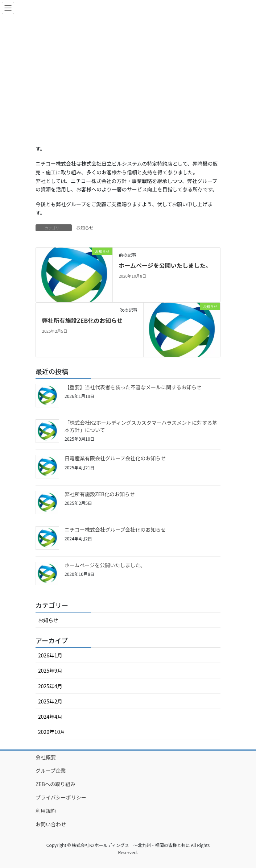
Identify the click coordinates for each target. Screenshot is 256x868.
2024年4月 (50, 717)
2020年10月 (52, 732)
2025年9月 (50, 670)
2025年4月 (50, 686)
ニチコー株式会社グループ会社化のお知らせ (115, 529)
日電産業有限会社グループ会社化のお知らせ (115, 458)
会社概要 (46, 757)
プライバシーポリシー (61, 797)
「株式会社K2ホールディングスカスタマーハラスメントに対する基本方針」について (141, 426)
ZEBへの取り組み (55, 784)
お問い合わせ (51, 824)
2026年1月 (50, 655)
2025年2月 (50, 701)
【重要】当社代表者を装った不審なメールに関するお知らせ (133, 387)
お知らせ (85, 227)
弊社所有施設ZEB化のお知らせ (82, 320)
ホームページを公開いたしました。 (165, 265)
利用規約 (46, 811)
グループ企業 (51, 771)
